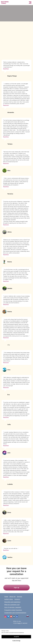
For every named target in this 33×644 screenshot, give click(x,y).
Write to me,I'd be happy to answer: (20, 622)
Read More (6, 69)
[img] (26, 3)
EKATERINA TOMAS (5, 2)
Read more (6, 105)
